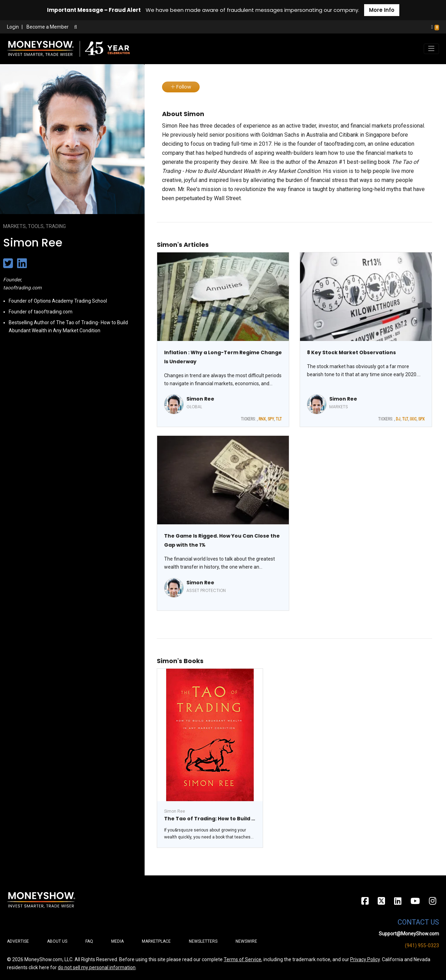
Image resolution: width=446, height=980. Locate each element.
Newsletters (203, 941)
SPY (271, 419)
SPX (421, 419)
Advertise (18, 941)
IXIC (413, 419)
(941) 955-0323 (422, 945)
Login (13, 27)
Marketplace (156, 941)
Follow (181, 87)
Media (117, 941)
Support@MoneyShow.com (409, 934)
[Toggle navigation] (431, 49)
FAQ (89, 941)
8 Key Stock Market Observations (351, 352)
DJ (398, 419)
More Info (382, 10)
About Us (57, 941)
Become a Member (48, 27)
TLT (279, 419)
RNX (262, 419)
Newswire (246, 941)
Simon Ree (200, 399)
